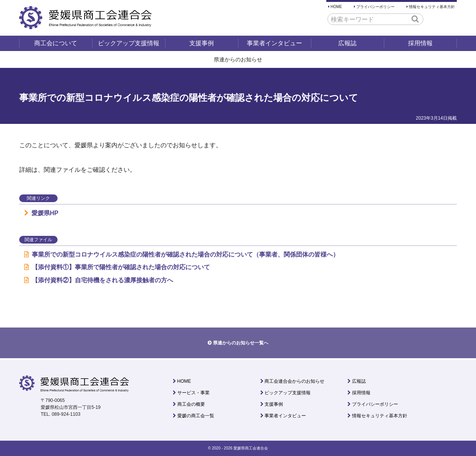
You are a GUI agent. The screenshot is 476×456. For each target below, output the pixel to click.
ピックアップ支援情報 (129, 43)
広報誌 (347, 43)
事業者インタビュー (274, 43)
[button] (415, 19)
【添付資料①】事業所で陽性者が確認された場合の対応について (117, 267)
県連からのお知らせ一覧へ (241, 343)
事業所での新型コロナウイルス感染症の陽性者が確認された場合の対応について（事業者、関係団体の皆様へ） (182, 254)
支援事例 (202, 43)
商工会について (56, 43)
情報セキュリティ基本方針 (432, 7)
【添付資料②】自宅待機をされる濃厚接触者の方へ (99, 280)
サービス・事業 (193, 393)
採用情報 (420, 43)
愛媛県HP (41, 213)
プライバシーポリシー (375, 7)
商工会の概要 (191, 404)
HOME (336, 7)
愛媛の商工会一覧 (196, 416)
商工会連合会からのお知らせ (294, 381)
